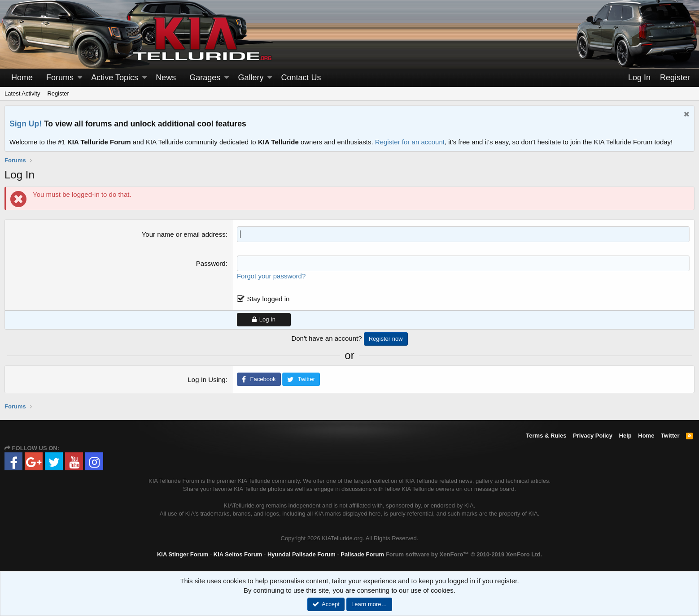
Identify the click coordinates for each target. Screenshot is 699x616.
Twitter (670, 436)
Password (211, 263)
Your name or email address (184, 234)
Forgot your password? (271, 276)
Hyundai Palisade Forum (301, 554)
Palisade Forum (362, 554)
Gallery (251, 78)
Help (625, 436)
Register (58, 93)
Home (22, 78)
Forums (60, 78)
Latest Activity (22, 93)
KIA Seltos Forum (238, 554)
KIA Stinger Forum (183, 554)
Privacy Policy (593, 436)
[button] (80, 78)
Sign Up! (26, 124)
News (166, 78)
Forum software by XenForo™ (464, 554)
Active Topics (115, 78)
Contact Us (301, 78)
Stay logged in (268, 299)
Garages (205, 78)
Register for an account (410, 142)
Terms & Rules (546, 436)
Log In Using (206, 380)
